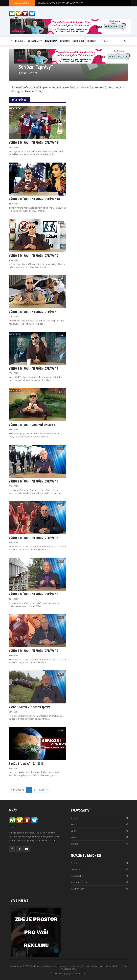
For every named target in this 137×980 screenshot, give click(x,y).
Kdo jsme (91, 41)
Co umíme (65, 41)
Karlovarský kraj (100, 882)
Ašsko (100, 863)
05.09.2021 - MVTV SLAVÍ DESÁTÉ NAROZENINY (60, 3)
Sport (100, 831)
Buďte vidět (78, 41)
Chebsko (100, 869)
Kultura (100, 824)
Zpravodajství (35, 41)
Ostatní (100, 844)
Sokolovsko (100, 876)
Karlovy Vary (100, 889)
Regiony (20, 41)
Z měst (100, 818)
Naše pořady (51, 41)
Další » (43, 790)
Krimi (100, 837)
